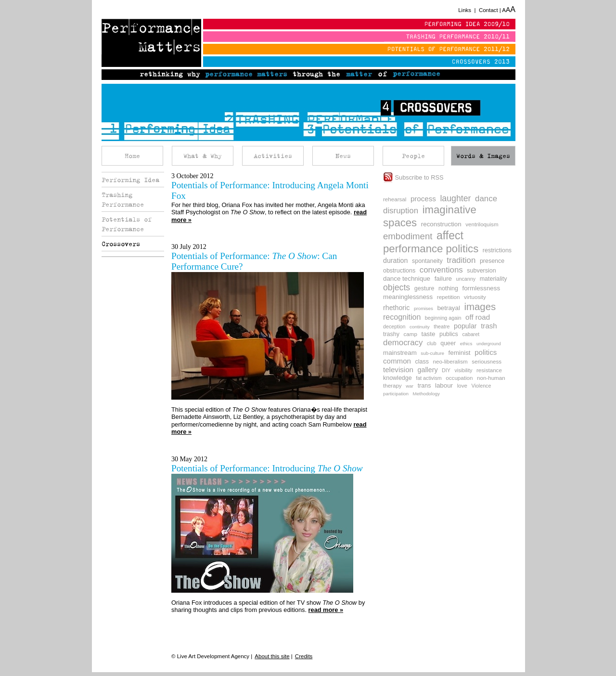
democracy (403, 343)
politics (486, 352)
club (432, 343)
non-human (491, 378)
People (413, 156)
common (397, 361)
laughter (455, 198)
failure (443, 279)
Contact (488, 10)
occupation (459, 378)
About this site (272, 656)
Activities (273, 156)
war (410, 386)
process (423, 199)
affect (450, 235)
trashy (391, 334)
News (343, 156)
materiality (494, 279)
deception (394, 326)
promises (423, 308)
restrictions (497, 250)
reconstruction (441, 224)
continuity (420, 327)
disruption (401, 211)
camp (411, 334)
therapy (392, 385)
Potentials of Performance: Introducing (267, 468)
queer (448, 343)
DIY (446, 370)
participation (396, 394)
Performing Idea (130, 180)
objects (397, 287)
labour (444, 385)
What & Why (203, 156)
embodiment (408, 236)
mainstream (400, 353)
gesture (424, 288)
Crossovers (121, 244)
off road (478, 317)
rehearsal (395, 199)
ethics (466, 344)
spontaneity (427, 261)
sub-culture (432, 353)
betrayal (449, 308)
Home (132, 156)
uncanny (466, 279)
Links (465, 10)
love (462, 385)
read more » (326, 610)
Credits (304, 656)
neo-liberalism (450, 361)
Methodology (426, 394)
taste (428, 334)
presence (492, 261)
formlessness (481, 288)
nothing (448, 288)
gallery (428, 370)
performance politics (431, 249)
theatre (442, 326)
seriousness (487, 361)
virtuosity (475, 297)
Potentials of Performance (127, 224)
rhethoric (396, 308)
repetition (449, 297)
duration (395, 260)
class (422, 362)
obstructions (399, 271)
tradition (461, 260)
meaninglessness (408, 297)
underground (489, 344)
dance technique (407, 279)
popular (465, 326)
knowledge (398, 378)
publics (449, 334)
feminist (460, 353)
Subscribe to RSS (413, 177)
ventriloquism (482, 224)
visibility (464, 370)
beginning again (443, 318)
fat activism (429, 378)
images (480, 307)
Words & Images (483, 156)
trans (424, 386)
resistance (489, 370)
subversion (481, 271)
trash (489, 326)
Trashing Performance (123, 199)
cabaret (471, 334)
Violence (481, 386)
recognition (402, 317)
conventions (441, 270)
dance (486, 199)
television (398, 370)
